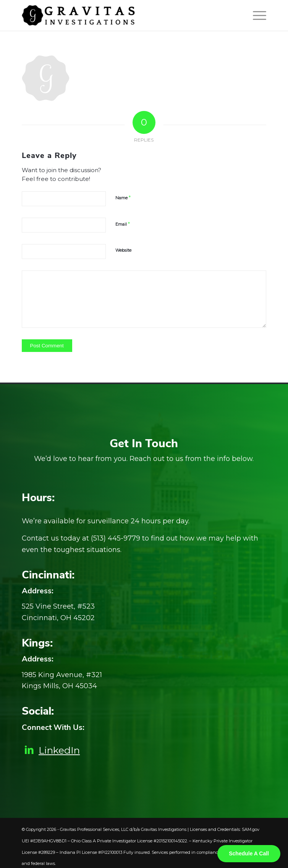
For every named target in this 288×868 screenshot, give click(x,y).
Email (123, 224)
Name (123, 197)
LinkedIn (59, 750)
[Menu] (256, 15)
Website (123, 250)
